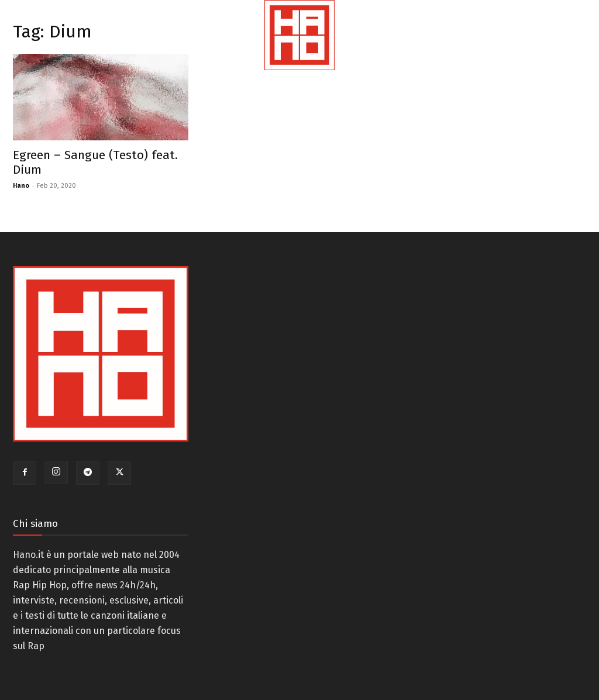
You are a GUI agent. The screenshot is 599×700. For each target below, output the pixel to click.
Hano (21, 186)
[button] (565, 49)
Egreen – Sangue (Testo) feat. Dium (95, 162)
